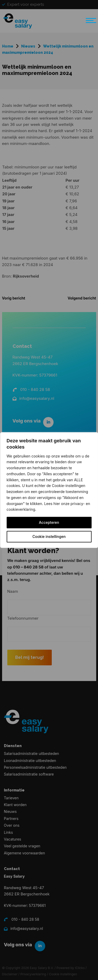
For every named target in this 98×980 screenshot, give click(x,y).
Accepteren (49, 522)
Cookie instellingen (49, 536)
